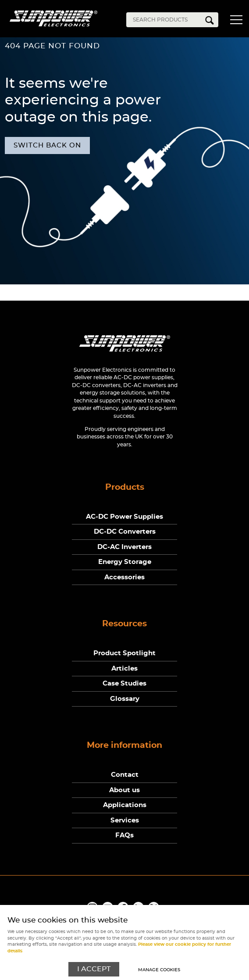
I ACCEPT (94, 969)
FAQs (125, 835)
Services (125, 820)
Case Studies (125, 684)
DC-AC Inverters (125, 547)
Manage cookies (159, 970)
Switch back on (47, 145)
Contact (125, 775)
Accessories (125, 577)
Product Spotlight (125, 653)
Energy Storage (125, 562)
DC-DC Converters (125, 532)
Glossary (125, 699)
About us (125, 790)
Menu (236, 21)
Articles (125, 669)
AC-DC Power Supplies (125, 517)
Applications (125, 805)
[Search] (166, 20)
